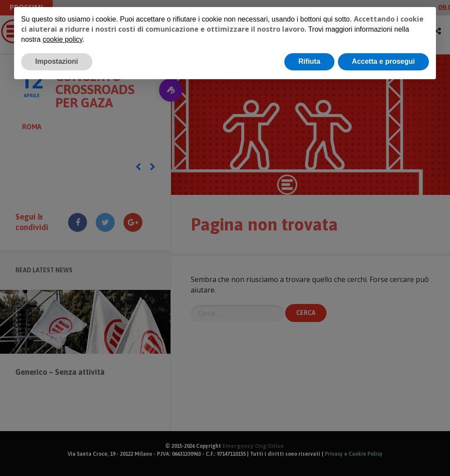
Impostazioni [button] (57, 61)
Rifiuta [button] (309, 61)
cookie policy (62, 39)
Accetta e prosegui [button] (383, 61)
